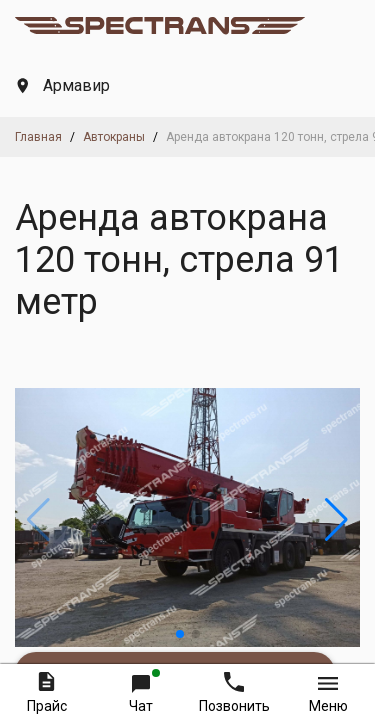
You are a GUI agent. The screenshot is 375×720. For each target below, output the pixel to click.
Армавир (63, 85)
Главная (38, 137)
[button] (180, 634)
